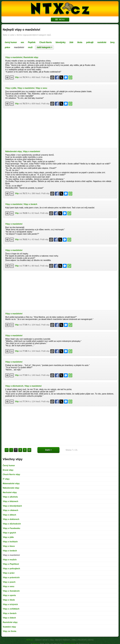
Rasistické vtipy (31, 57)
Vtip (17, 77)
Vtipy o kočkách (10, 542)
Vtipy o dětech (9, 515)
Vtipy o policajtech (11, 569)
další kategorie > (44, 47)
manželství (19, 47)
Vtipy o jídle (11, 88)
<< (7, 450)
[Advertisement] (60, 128)
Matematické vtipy (11, 483)
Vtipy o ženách (30, 204)
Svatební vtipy (9, 627)
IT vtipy (6, 479)
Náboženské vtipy (14, 151)
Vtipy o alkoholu (10, 497)
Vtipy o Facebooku (11, 528)
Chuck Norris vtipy (11, 474)
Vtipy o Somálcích (11, 591)
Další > (48, 450)
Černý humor (9, 465)
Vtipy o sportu (9, 595)
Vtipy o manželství (14, 57)
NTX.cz (30, 640)
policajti (90, 42)
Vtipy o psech (9, 582)
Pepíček (32, 42)
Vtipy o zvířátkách (11, 609)
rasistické (102, 42)
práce (7, 47)
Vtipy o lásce (9, 546)
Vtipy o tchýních (10, 604)
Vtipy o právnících (11, 577)
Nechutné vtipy (10, 492)
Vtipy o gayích (9, 533)
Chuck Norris (46, 42)
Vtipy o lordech (10, 551)
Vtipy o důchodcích (14, 386)
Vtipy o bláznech (10, 501)
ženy (112, 42)
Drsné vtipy (8, 470)
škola (80, 42)
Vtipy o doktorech (11, 519)
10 (29, 450)
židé (71, 42)
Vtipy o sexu (41, 88)
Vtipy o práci (9, 573)
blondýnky (61, 42)
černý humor (11, 42)
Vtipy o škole (9, 600)
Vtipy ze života (9, 631)
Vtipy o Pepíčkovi (11, 564)
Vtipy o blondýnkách (12, 506)
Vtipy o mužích (10, 560)
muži (30, 47)
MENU (60, 20)
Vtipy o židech (9, 618)
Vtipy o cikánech (10, 510)
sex (22, 42)
